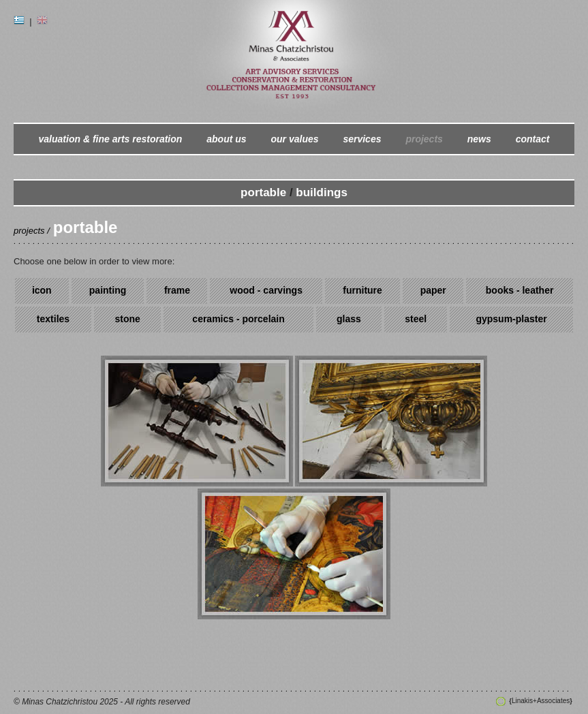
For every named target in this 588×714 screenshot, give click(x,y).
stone (128, 319)
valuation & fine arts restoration (111, 139)
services (362, 139)
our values (295, 139)
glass (349, 319)
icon (42, 290)
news (479, 139)
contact (533, 139)
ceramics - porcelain (238, 319)
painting (108, 290)
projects (424, 139)
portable (263, 192)
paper (433, 290)
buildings (322, 192)
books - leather (520, 290)
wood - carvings (266, 290)
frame (177, 290)
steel (416, 319)
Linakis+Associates (540, 701)
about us (226, 139)
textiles (53, 319)
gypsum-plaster (511, 319)
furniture (362, 290)
